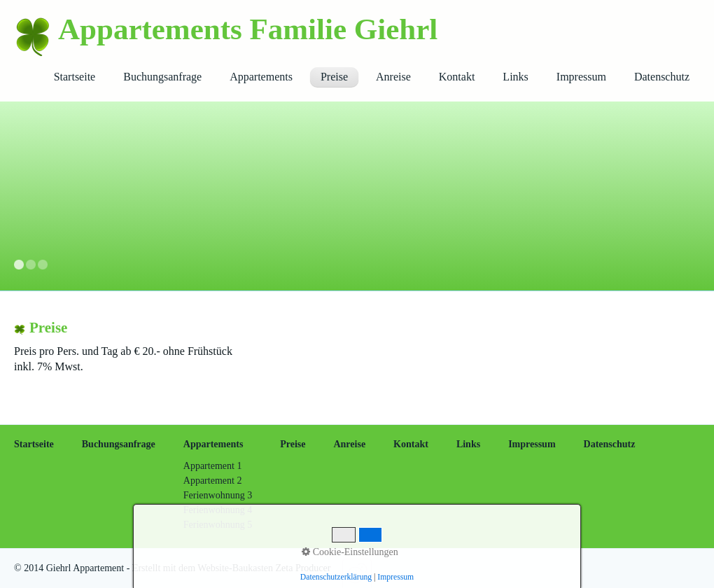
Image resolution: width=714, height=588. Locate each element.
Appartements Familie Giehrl (248, 29)
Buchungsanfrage (162, 77)
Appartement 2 (213, 481)
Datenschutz (662, 77)
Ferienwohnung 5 (218, 525)
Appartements (261, 77)
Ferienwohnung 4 (218, 510)
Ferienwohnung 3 (218, 495)
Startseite (75, 77)
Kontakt (457, 77)
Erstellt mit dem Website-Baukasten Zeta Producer (232, 568)
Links (515, 77)
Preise (334, 77)
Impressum (581, 77)
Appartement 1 (213, 466)
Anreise (393, 77)
